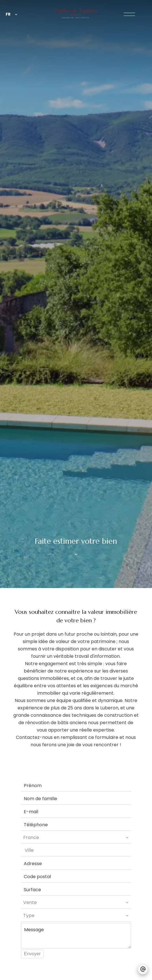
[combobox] (76, 838)
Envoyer (32, 954)
